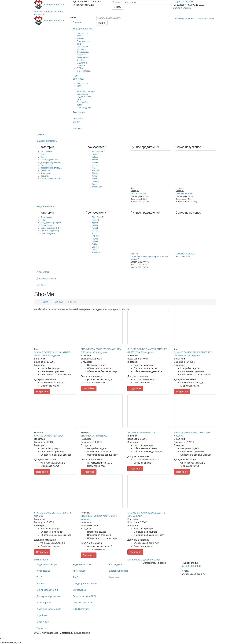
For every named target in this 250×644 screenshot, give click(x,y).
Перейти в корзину (181, 8)
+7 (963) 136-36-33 (184, 2)
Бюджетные (82, 63)
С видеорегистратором (51, 223)
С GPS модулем (84, 108)
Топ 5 (79, 36)
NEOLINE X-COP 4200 (186, 254)
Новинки (81, 39)
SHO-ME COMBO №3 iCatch (49, 436)
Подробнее (42, 392)
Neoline (95, 160)
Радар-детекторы (78, 77)
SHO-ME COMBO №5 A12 (94, 436)
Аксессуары (79, 112)
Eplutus (95, 157)
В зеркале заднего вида (51, 168)
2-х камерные (83, 52)
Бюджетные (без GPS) (50, 228)
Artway (95, 176)
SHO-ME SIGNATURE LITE (141, 433)
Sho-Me (95, 181)
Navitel (95, 162)
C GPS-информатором (50, 179)
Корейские (81, 60)
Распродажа (115, 564)
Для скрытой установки (51, 162)
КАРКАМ (96, 171)
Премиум (81, 66)
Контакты (78, 128)
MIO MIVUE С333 (138, 194)
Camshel (96, 184)
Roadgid (96, 154)
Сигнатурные (83, 94)
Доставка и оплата (79, 120)
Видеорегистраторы (82, 29)
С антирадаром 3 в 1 (50, 160)
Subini (95, 179)
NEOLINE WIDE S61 (185, 194)
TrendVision (97, 187)
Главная (77, 22)
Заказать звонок (205, 19)
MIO (94, 168)
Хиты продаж (83, 33)
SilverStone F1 (98, 152)
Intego (95, 165)
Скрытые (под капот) (50, 231)
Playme (95, 173)
